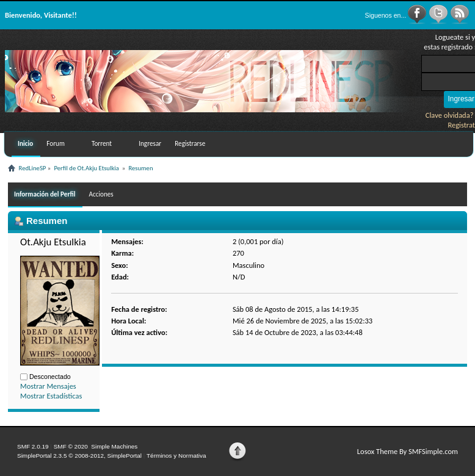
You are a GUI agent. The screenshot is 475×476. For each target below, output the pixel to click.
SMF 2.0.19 (33, 446)
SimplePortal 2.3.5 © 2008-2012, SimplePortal (79, 456)
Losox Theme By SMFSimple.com (408, 451)
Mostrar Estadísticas (51, 396)
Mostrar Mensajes (48, 386)
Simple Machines (114, 446)
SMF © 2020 (71, 446)
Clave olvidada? (450, 115)
